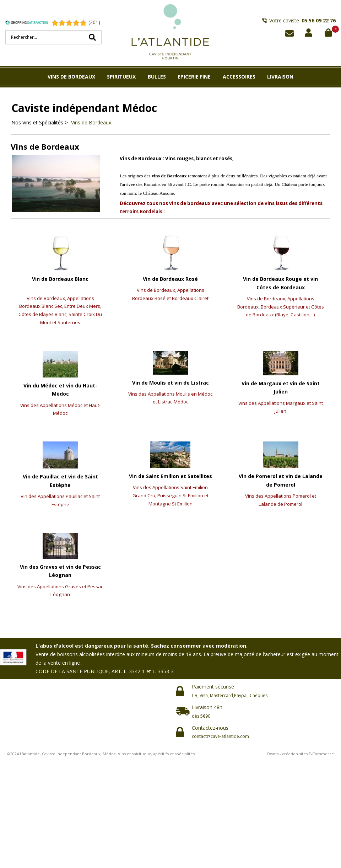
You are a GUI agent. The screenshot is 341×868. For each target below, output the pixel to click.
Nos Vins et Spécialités (37, 122)
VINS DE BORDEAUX (71, 77)
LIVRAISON (280, 77)
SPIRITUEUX (121, 77)
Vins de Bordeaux (90, 122)
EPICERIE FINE (194, 77)
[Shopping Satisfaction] (28, 23)
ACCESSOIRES (239, 77)
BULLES (157, 77)
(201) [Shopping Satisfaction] (94, 22)
